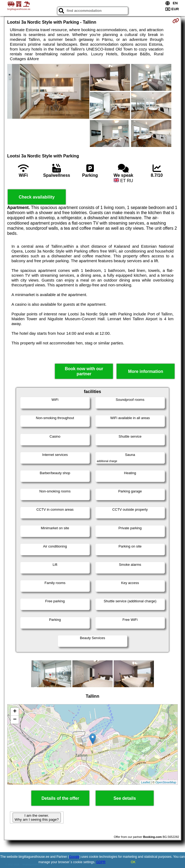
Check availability (37, 197)
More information (146, 371)
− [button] (15, 720)
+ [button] (15, 712)
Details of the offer (60, 798)
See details (125, 798)
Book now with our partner (84, 371)
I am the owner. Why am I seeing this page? (37, 817)
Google (74, 857)
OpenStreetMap (166, 782)
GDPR (101, 862)
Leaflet (145, 782)
